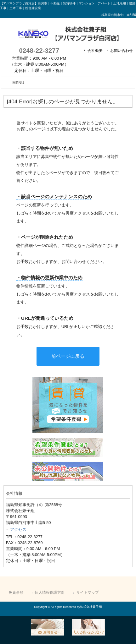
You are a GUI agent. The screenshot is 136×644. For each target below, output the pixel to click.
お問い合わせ (122, 51)
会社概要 (95, 51)
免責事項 (16, 592)
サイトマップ (88, 592)
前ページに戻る (68, 356)
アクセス (18, 529)
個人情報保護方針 (50, 592)
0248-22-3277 (39, 50)
